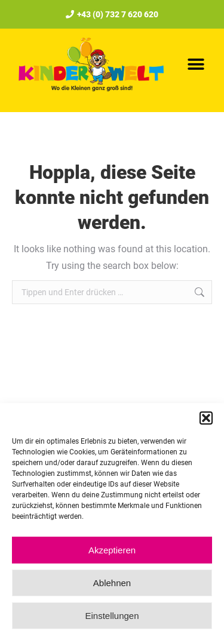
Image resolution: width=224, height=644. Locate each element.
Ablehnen (112, 583)
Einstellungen (112, 616)
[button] (206, 418)
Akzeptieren (112, 550)
